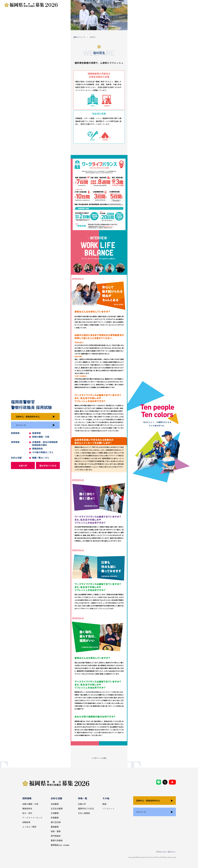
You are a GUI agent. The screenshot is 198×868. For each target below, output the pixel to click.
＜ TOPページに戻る (99, 758)
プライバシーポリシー (166, 852)
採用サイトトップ (79, 37)
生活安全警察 (57, 809)
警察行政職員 (57, 840)
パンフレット (108, 809)
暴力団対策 (56, 822)
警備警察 (55, 827)
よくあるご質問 (29, 827)
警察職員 (60, 845)
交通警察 (55, 813)
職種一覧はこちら (41, 457)
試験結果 (26, 822)
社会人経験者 (84, 813)
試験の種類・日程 (41, 437)
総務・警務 (56, 831)
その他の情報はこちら (43, 452)
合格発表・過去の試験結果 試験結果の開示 (45, 443)
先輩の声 (23, 465)
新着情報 (36, 433)
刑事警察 (55, 818)
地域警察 (55, 804)
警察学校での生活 (48, 465)
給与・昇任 (27, 813)
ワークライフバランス (32, 818)
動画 (104, 804)
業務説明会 (37, 449)
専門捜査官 (56, 836)
